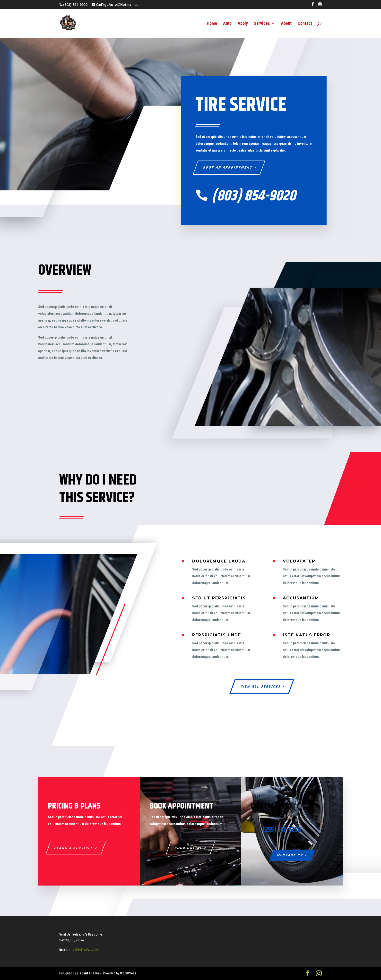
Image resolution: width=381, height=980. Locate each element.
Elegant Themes (89, 973)
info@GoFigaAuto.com (85, 949)
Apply (243, 24)
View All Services (261, 686)
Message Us (290, 855)
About (286, 24)
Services (262, 24)
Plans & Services (74, 848)
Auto (227, 24)
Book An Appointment (228, 167)
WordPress (128, 973)
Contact (305, 24)
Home (212, 24)
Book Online (189, 848)
